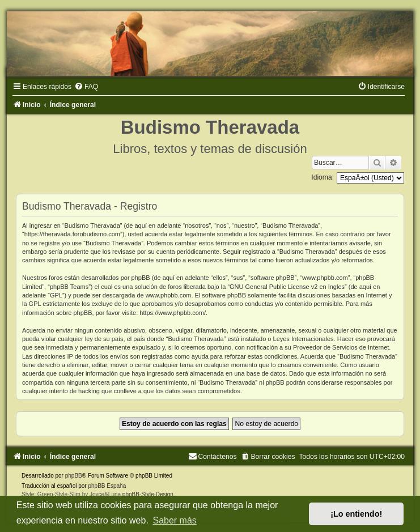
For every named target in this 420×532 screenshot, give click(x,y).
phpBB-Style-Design (148, 494)
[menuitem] (86, 87)
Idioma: (323, 177)
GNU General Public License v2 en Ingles (287, 287)
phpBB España (107, 486)
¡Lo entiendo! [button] (356, 514)
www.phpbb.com (169, 295)
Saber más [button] (174, 520)
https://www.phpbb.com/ (173, 313)
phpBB (74, 476)
